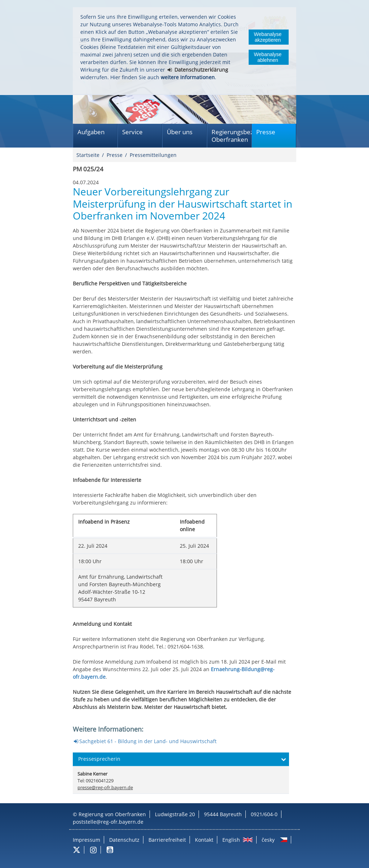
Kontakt (204, 840)
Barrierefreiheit (167, 840)
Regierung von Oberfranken (112, 814)
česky (268, 840)
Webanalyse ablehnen (268, 57)
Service (132, 132)
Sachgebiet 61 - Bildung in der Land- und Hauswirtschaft (148, 741)
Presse (266, 132)
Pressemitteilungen (153, 155)
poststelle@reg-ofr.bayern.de (108, 822)
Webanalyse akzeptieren (268, 37)
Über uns (180, 132)
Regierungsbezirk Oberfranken (232, 136)
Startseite (88, 155)
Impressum (86, 840)
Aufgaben (91, 132)
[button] (181, 759)
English (231, 840)
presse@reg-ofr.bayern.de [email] (105, 788)
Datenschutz (124, 840)
